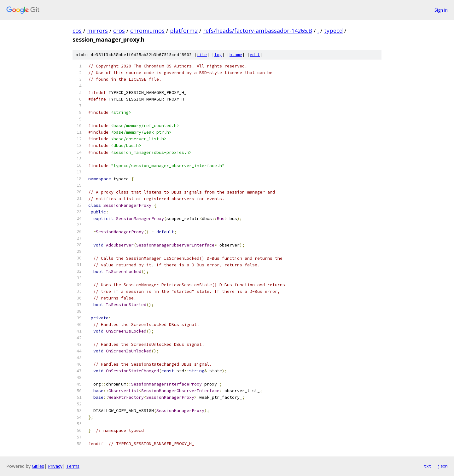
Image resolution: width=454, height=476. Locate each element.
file (202, 55)
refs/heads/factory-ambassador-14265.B (258, 31)
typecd (333, 31)
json (443, 466)
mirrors (97, 31)
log (218, 55)
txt (428, 466)
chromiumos (147, 31)
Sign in (441, 10)
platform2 (184, 31)
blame (236, 55)
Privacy (55, 466)
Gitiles (38, 466)
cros (119, 31)
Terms (73, 466)
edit (255, 55)
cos (77, 31)
